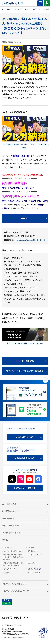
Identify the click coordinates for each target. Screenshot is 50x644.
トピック (18, 10)
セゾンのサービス (31, 10)
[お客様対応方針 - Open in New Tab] (37, 569)
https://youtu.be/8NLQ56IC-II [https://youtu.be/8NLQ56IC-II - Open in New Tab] (31, 240)
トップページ (7, 10)
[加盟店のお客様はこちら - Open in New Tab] (25, 454)
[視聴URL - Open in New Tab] (25, 218)
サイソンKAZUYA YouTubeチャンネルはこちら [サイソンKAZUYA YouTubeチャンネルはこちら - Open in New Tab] (25, 344)
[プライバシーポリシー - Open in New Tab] (37, 555)
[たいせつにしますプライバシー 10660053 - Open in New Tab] (43, 638)
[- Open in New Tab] (25, 129)
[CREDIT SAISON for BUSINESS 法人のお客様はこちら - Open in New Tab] (25, 433)
